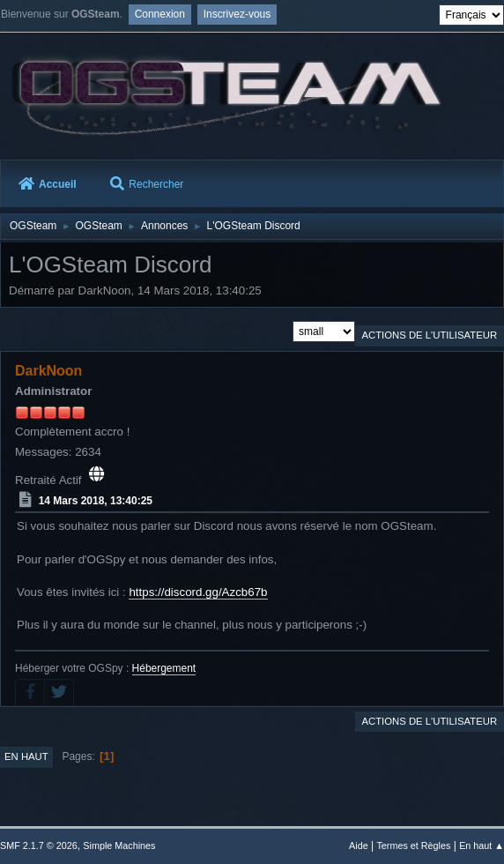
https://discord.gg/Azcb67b (198, 592)
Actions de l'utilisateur (429, 335)
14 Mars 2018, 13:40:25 (96, 501)
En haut (26, 756)
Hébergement (164, 668)
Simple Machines (119, 845)
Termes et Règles (413, 845)
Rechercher (147, 184)
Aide (359, 845)
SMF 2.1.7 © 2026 (39, 845)
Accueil (48, 184)
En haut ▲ (482, 845)
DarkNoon (48, 371)
